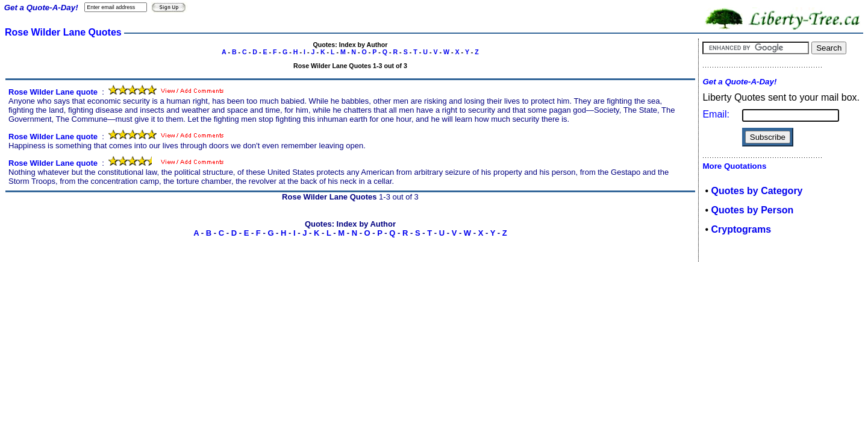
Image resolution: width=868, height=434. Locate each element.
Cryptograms (741, 229)
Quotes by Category (757, 191)
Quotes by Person (752, 210)
